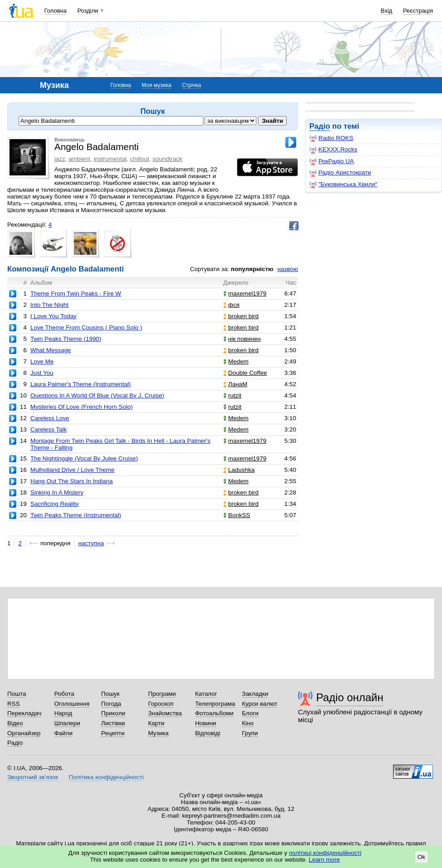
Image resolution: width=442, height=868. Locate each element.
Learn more (324, 860)
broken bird (241, 316)
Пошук (110, 694)
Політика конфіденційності (106, 777)
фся (231, 305)
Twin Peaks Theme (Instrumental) (76, 515)
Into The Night (49, 305)
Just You (42, 373)
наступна (91, 543)
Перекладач (24, 713)
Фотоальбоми (214, 713)
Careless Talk (48, 429)
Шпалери (67, 723)
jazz (60, 159)
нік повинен (242, 339)
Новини (206, 723)
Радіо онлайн (350, 697)
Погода (111, 704)
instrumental (110, 159)
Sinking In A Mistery (57, 492)
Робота (64, 694)
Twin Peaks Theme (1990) (66, 339)
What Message (51, 350)
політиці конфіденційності (325, 853)
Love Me (42, 361)
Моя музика (156, 85)
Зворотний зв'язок (33, 777)
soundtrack (168, 159)
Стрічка (192, 85)
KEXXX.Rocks (333, 150)
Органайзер (24, 733)
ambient (79, 159)
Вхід (387, 11)
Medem (236, 361)
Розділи (88, 11)
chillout (139, 159)
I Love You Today (53, 316)
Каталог (206, 694)
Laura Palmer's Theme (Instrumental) (81, 384)
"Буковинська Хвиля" (343, 184)
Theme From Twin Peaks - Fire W (76, 293)
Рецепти (113, 733)
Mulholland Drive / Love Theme (72, 470)
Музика (158, 733)
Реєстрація (418, 11)
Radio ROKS (331, 138)
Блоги (250, 713)
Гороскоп (161, 704)
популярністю (252, 269)
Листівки (113, 723)
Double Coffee (245, 373)
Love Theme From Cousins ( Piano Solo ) (86, 327)
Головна (55, 11)
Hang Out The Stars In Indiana (72, 481)
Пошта (17, 694)
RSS (14, 704)
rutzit (232, 395)
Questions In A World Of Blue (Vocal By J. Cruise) (97, 395)
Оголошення (72, 704)
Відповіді (208, 733)
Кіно (248, 723)
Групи (250, 733)
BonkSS (237, 515)
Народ (63, 713)
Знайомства (165, 713)
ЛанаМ (235, 384)
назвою (288, 269)
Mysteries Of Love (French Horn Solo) (82, 407)
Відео (15, 723)
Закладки (255, 694)
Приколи (113, 713)
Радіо (320, 126)
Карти (156, 723)
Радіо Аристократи (340, 173)
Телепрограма (215, 704)
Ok (421, 857)
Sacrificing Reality (55, 504)
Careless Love (50, 418)
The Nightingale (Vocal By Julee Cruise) (84, 458)
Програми (162, 694)
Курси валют (259, 704)
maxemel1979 (245, 293)
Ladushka (239, 470)
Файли (64, 733)
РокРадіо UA (331, 161)
